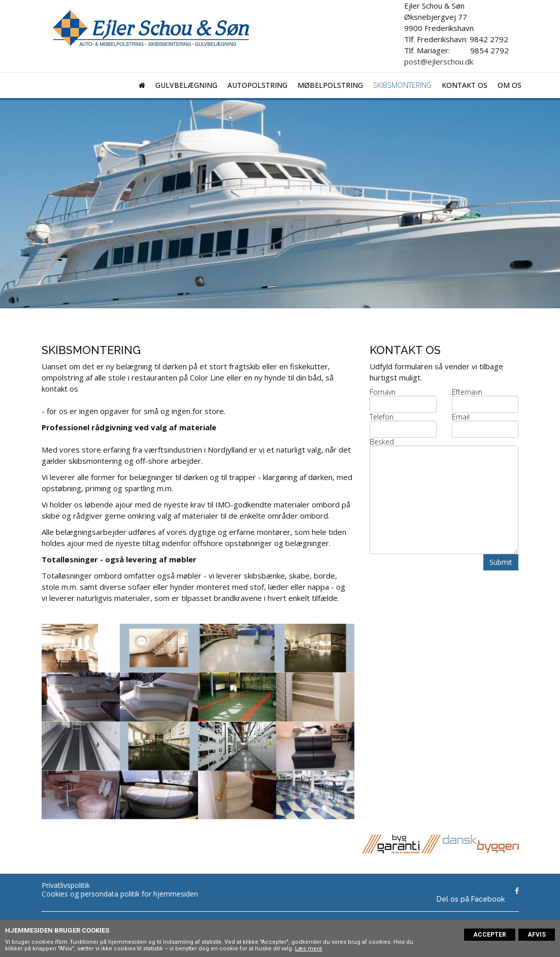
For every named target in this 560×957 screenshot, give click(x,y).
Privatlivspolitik (66, 885)
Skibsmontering (402, 85)
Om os (509, 85)
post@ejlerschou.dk (439, 61)
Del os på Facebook (471, 899)
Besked (382, 442)
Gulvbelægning (186, 85)
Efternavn (467, 392)
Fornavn (383, 392)
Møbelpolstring (330, 85)
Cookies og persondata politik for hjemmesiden (120, 894)
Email (461, 417)
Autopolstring (257, 85)
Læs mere (309, 949)
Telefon (382, 417)
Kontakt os (465, 85)
